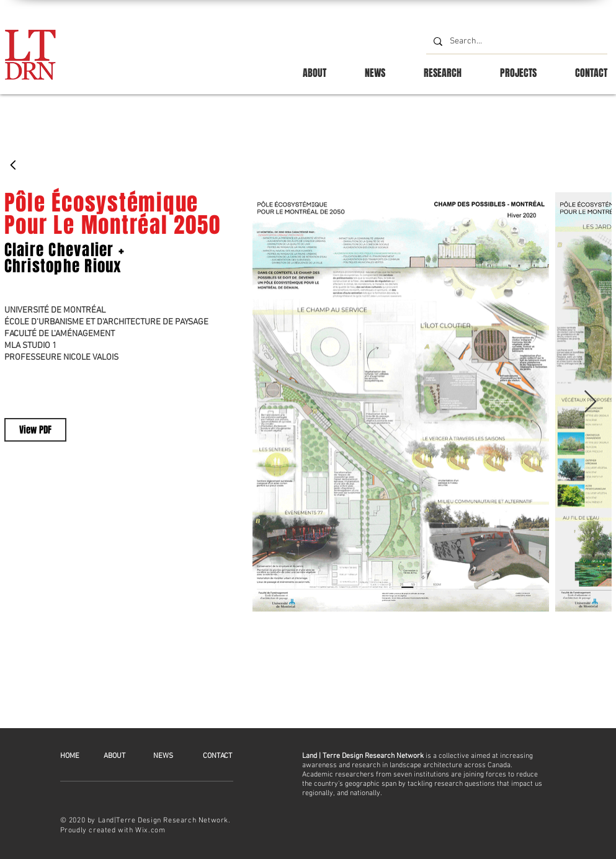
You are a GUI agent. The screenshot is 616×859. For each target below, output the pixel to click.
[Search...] (516, 42)
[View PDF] (35, 430)
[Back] (14, 165)
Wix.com (150, 830)
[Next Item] (590, 402)
